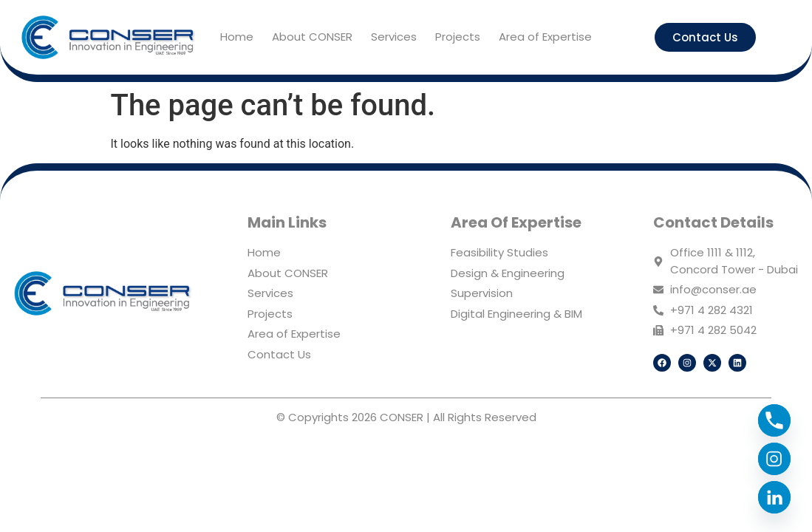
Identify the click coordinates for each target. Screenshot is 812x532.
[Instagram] (774, 459)
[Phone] (774, 420)
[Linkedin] (774, 497)
